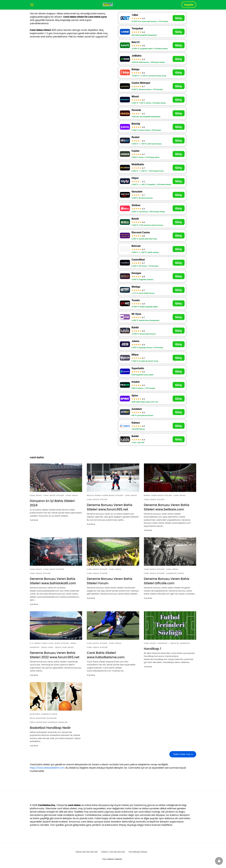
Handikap (35, 647)
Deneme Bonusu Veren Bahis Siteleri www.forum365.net (110, 507)
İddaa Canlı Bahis (64, 647)
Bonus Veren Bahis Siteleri (158, 495)
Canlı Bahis (36, 495)
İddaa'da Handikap (180, 643)
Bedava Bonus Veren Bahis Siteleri (105, 495)
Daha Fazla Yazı (182, 754)
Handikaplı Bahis (175, 573)
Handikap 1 (163, 643)
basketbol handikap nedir (44, 714)
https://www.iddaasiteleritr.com (47, 768)
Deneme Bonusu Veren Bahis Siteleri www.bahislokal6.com (53, 581)
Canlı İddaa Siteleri (40, 573)
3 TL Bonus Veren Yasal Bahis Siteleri (49, 643)
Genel (74, 643)
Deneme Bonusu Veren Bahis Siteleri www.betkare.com (167, 507)
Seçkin (189, 5)
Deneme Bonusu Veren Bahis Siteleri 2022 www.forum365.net (55, 655)
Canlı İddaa (72, 495)
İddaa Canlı (47, 647)
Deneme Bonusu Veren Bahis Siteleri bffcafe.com (167, 581)
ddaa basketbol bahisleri (43, 718)
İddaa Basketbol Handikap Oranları (49, 722)
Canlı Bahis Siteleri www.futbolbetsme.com (106, 655)
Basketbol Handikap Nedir (50, 728)
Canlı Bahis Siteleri (54, 495)
